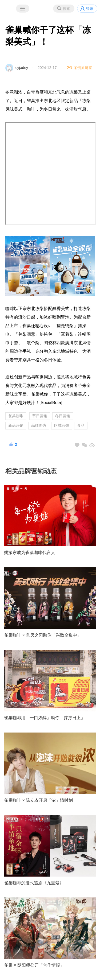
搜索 (66, 9)
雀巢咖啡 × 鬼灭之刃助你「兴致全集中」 (43, 635)
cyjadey (22, 68)
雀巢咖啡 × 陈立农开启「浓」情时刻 (38, 800)
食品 (81, 425)
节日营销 (40, 416)
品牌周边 (39, 425)
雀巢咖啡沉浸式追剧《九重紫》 (34, 883)
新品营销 (16, 425)
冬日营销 (63, 416)
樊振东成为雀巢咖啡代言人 (30, 553)
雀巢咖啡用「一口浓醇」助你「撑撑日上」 (45, 718)
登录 (90, 9)
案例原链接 (83, 68)
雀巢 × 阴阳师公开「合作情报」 (34, 965)
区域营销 (62, 425)
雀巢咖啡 (16, 416)
